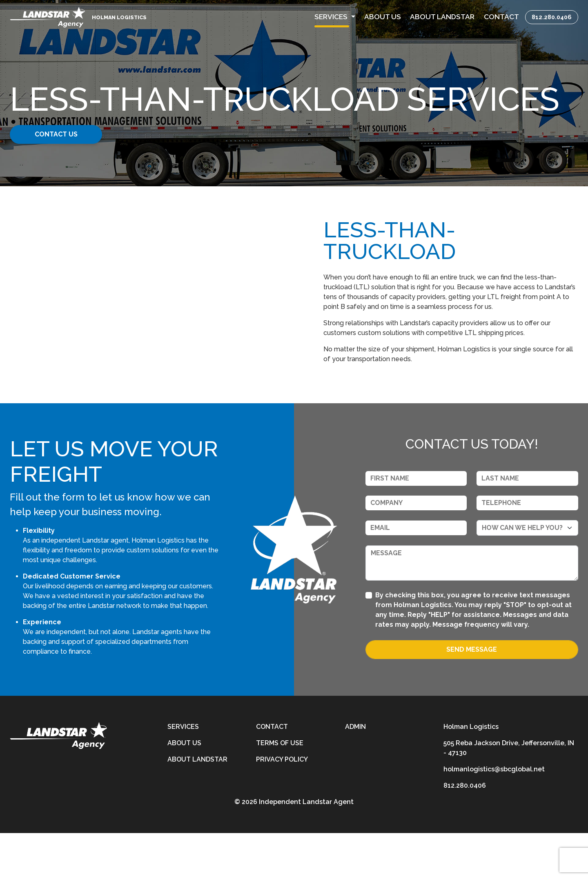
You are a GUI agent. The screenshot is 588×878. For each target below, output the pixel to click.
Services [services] (183, 772)
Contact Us (72, 134)
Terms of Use (280, 788)
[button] (335, 17)
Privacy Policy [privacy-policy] (282, 804)
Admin (355, 772)
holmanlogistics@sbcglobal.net (494, 814)
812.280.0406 (552, 17)
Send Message (472, 694)
